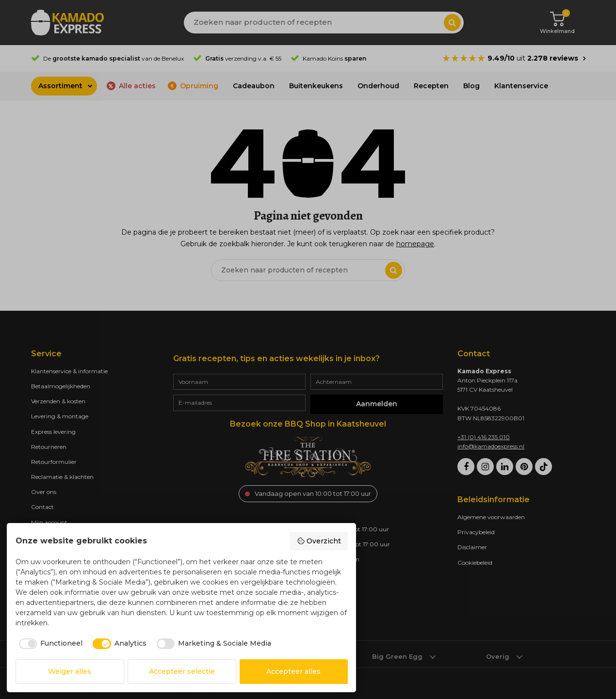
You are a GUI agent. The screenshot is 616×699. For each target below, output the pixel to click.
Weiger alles (70, 671)
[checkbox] (49, 644)
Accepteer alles (293, 671)
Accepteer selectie (182, 671)
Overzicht (319, 541)
